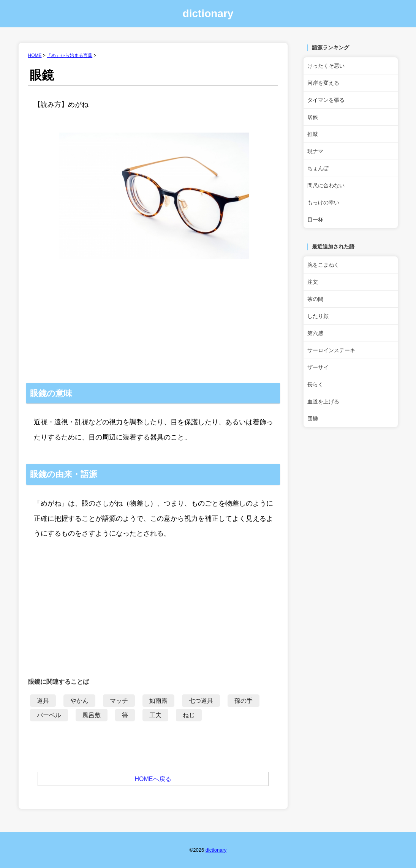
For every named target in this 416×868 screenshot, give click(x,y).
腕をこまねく (323, 265)
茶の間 (315, 299)
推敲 (313, 134)
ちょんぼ (318, 168)
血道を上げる (323, 402)
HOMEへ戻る (153, 779)
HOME (35, 55)
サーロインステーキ (331, 350)
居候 (313, 117)
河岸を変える (323, 83)
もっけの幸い (323, 202)
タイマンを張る (326, 100)
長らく (315, 384)
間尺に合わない (326, 185)
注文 (313, 282)
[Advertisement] (153, 326)
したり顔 (318, 316)
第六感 (315, 333)
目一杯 (315, 220)
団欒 (313, 419)
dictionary (208, 13)
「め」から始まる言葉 (70, 55)
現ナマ (315, 151)
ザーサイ (318, 367)
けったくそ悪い (326, 66)
